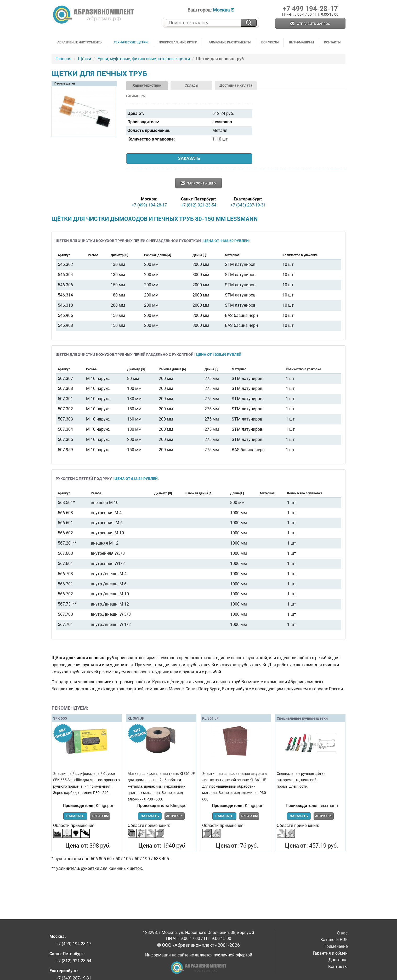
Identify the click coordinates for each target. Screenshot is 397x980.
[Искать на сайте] (249, 23)
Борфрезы (270, 42)
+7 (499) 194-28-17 (149, 205)
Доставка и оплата (236, 85)
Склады (191, 85)
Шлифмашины (301, 42)
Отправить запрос (310, 24)
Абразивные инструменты (80, 42)
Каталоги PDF (334, 940)
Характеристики (147, 85)
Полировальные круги (178, 42)
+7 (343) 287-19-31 (248, 205)
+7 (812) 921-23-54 (199, 205)
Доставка (338, 960)
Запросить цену (199, 184)
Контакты (332, 42)
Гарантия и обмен (330, 953)
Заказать (189, 158)
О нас (342, 933)
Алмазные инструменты (230, 42)
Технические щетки (131, 42)
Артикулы (100, 816)
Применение (336, 946)
